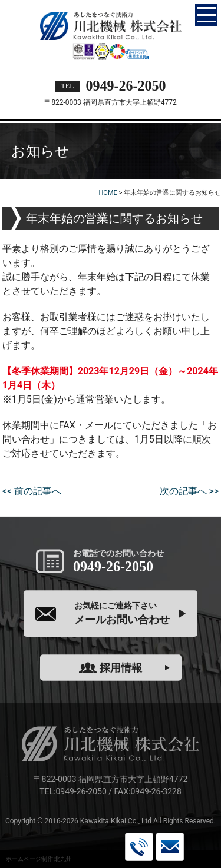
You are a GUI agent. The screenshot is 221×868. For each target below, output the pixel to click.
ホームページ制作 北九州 (39, 859)
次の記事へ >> (189, 491)
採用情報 (111, 668)
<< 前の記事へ (32, 491)
